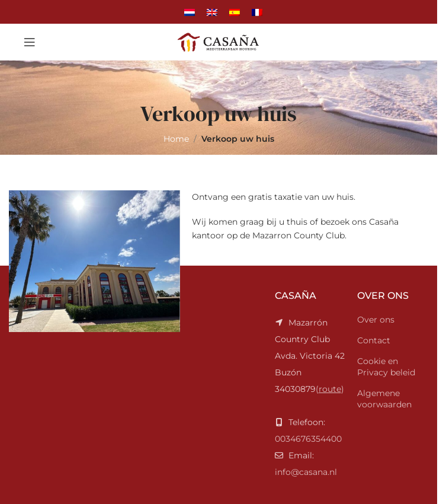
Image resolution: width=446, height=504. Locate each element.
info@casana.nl (306, 472)
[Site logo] (219, 42)
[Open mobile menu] (30, 42)
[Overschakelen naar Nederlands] (190, 12)
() (310, 356)
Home (176, 139)
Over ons (376, 320)
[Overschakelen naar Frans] (257, 12)
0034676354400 (308, 439)
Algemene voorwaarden (384, 399)
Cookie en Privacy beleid (386, 367)
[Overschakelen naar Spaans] (235, 12)
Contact (374, 340)
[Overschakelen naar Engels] (212, 12)
